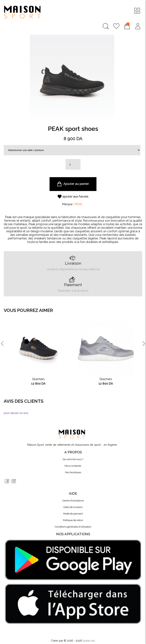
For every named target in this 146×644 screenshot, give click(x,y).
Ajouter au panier (73, 184)
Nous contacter (73, 466)
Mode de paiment (73, 514)
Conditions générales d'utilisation (73, 527)
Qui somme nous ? (73, 459)
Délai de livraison (73, 507)
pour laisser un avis (16, 413)
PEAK (78, 204)
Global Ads (89, 641)
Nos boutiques (73, 472)
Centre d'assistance (73, 501)
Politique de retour (73, 520)
